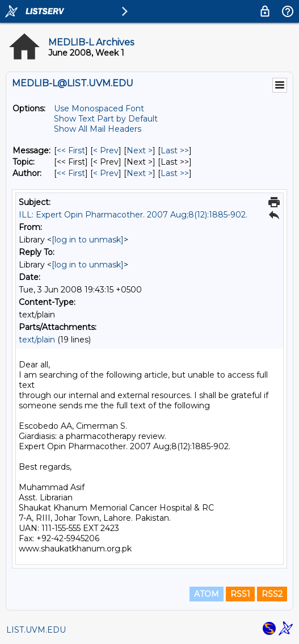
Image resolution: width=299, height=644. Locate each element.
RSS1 (240, 594)
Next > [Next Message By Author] (140, 173)
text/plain (37, 340)
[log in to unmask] (88, 240)
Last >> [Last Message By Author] (175, 173)
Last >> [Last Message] (175, 150)
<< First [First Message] (71, 150)
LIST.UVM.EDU (36, 630)
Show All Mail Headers (98, 129)
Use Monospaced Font (99, 108)
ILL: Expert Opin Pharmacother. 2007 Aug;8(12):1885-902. (133, 215)
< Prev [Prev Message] (106, 150)
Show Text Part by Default (106, 119)
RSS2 (272, 594)
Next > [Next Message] (140, 150)
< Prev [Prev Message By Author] (106, 173)
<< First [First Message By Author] (71, 173)
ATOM (207, 594)
